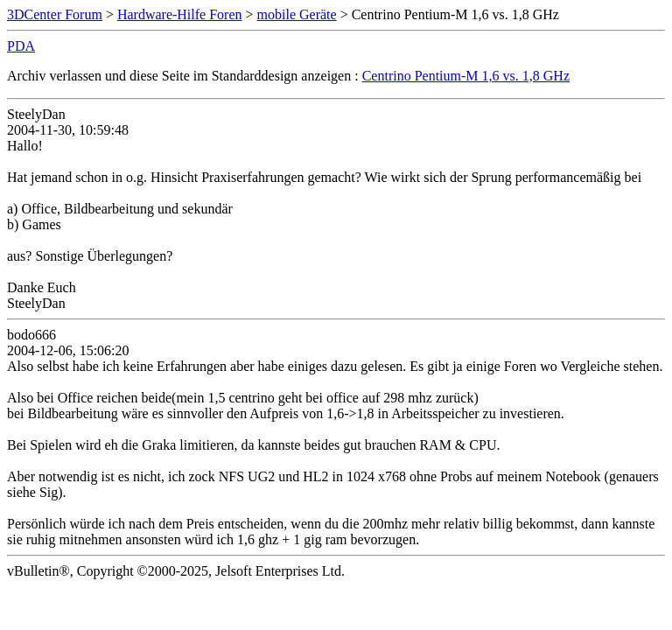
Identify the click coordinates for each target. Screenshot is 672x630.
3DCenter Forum (55, 14)
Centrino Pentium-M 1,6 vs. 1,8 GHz (466, 76)
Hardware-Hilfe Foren (180, 14)
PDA (21, 46)
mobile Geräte (297, 14)
